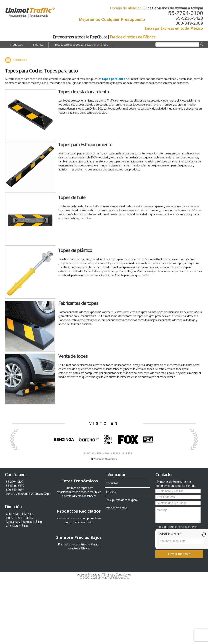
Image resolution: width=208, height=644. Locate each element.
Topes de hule (72, 198)
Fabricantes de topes (78, 303)
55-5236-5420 (189, 18)
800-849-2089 (189, 23)
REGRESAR (20, 60)
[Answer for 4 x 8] (181, 541)
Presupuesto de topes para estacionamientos (81, 45)
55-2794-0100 (186, 13)
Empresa (38, 45)
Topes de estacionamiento (84, 92)
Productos (16, 45)
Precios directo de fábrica (84, 547)
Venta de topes (73, 356)
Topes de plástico (75, 250)
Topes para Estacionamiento (85, 145)
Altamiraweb (111, 459)
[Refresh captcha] (204, 535)
